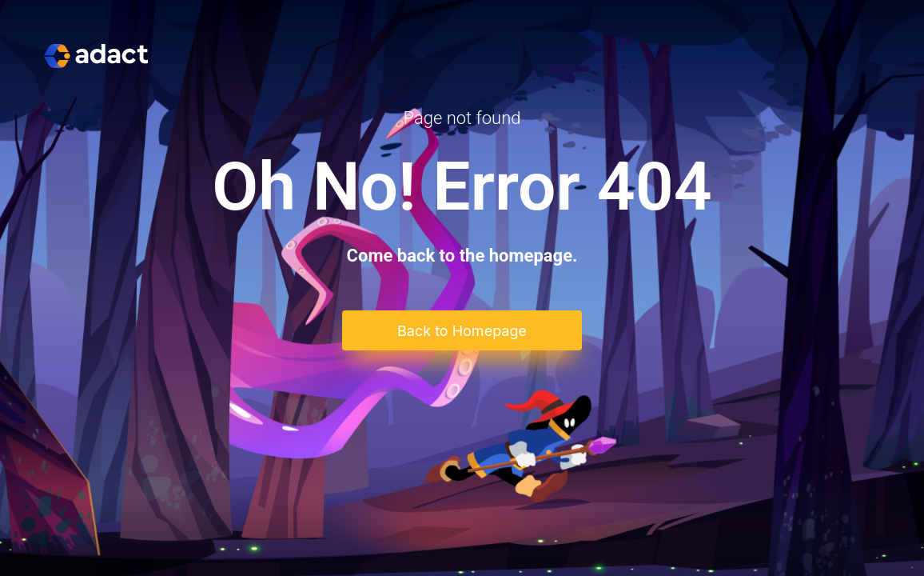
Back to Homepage (462, 331)
